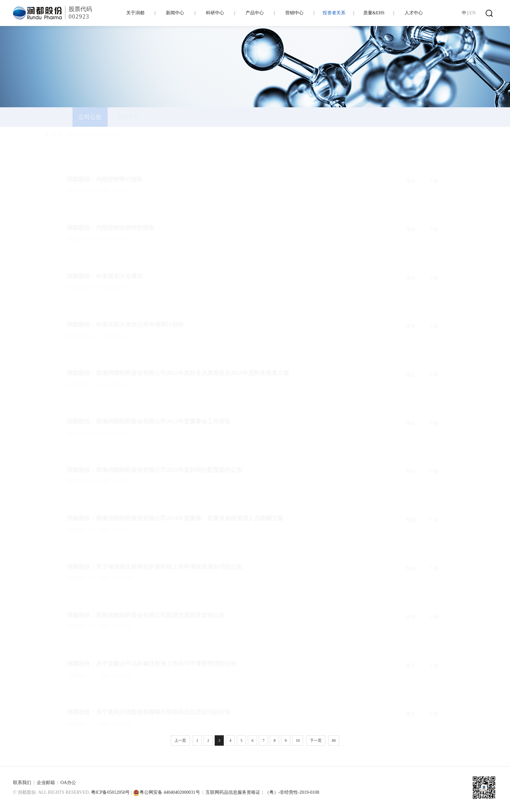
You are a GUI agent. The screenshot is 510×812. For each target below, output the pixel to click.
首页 (72, 135)
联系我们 (22, 783)
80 (334, 740)
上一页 (180, 740)
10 (298, 740)
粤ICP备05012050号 (111, 792)
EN (472, 13)
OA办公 (68, 783)
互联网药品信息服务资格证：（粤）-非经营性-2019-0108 (262, 792)
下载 (434, 166)
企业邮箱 (46, 783)
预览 (411, 166)
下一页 (316, 740)
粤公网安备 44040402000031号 (167, 792)
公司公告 (125, 135)
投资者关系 (96, 135)
